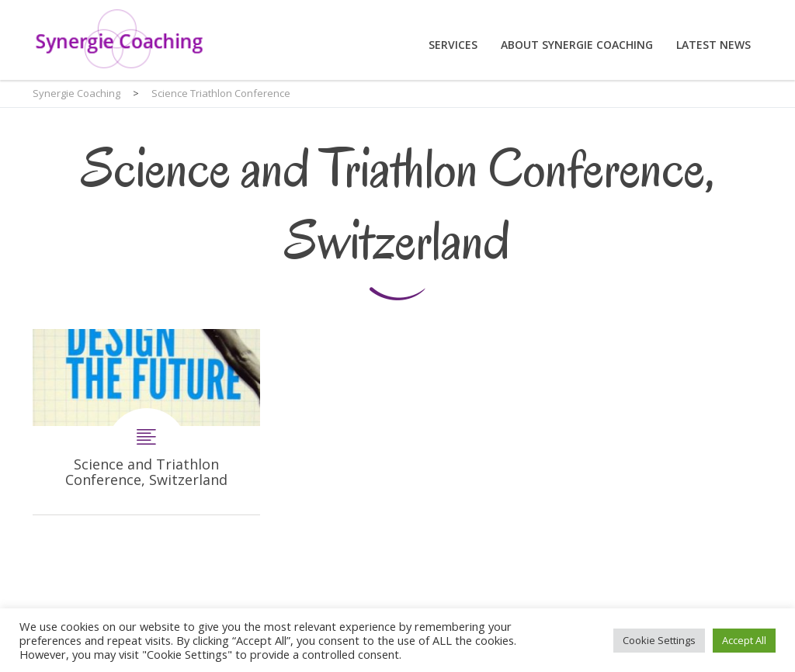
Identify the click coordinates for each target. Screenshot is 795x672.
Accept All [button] (744, 640)
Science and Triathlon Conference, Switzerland (146, 422)
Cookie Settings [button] (659, 640)
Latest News (713, 45)
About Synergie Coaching (577, 45)
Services (453, 45)
